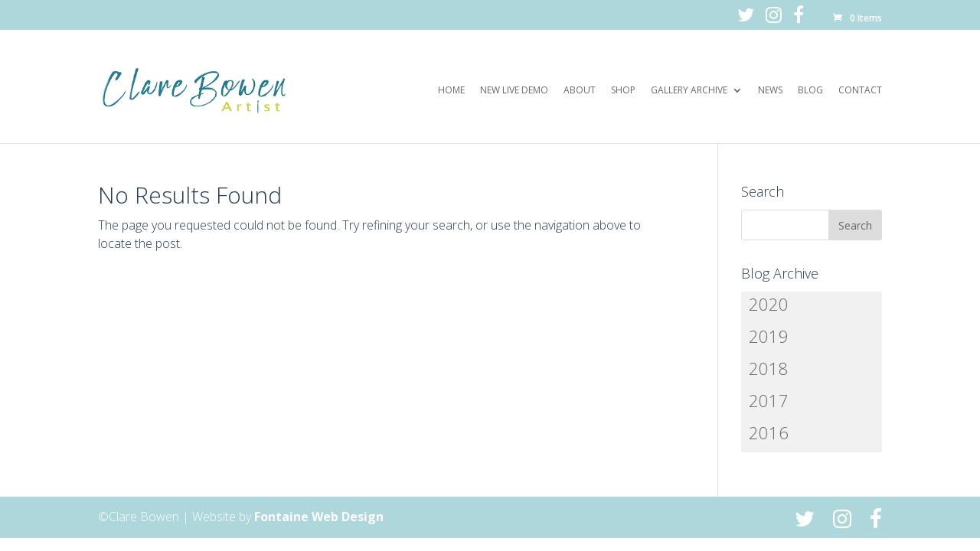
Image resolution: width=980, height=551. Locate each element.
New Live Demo (514, 91)
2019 (769, 336)
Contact (860, 91)
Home (451, 91)
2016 (769, 432)
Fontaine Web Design (319, 517)
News (770, 91)
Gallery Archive (689, 91)
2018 (769, 368)
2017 (769, 400)
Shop (623, 91)
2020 (769, 304)
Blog (810, 91)
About (580, 91)
